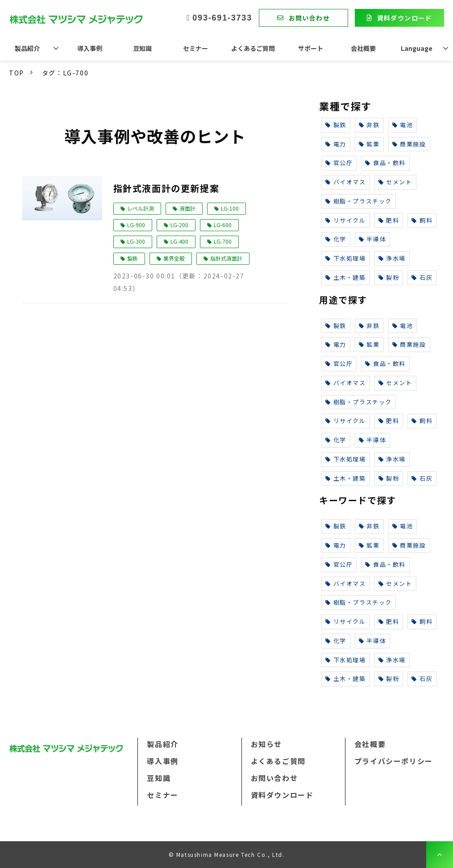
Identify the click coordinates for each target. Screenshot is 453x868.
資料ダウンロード (405, 18)
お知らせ (266, 744)
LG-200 (179, 225)
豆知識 (142, 48)
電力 (336, 144)
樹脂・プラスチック (359, 201)
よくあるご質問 (253, 48)
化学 (336, 239)
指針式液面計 (226, 258)
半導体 (372, 239)
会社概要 (363, 48)
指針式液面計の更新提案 (166, 188)
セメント (395, 182)
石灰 (422, 277)
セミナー (195, 48)
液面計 (187, 208)
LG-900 (136, 225)
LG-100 (230, 208)
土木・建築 (346, 277)
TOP (17, 73)
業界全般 (174, 258)
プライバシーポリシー (394, 761)
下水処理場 (346, 258)
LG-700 (223, 241)
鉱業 (369, 144)
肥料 (389, 220)
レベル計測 (141, 208)
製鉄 (133, 258)
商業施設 (409, 144)
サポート (311, 48)
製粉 (389, 277)
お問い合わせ (309, 18)
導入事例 (90, 48)
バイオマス (346, 182)
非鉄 (369, 125)
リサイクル (346, 220)
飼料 (422, 220)
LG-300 (136, 241)
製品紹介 (27, 48)
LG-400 (179, 241)
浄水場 (392, 258)
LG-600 (223, 225)
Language (417, 48)
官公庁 (339, 163)
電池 (403, 125)
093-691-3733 (222, 18)
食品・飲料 (385, 163)
